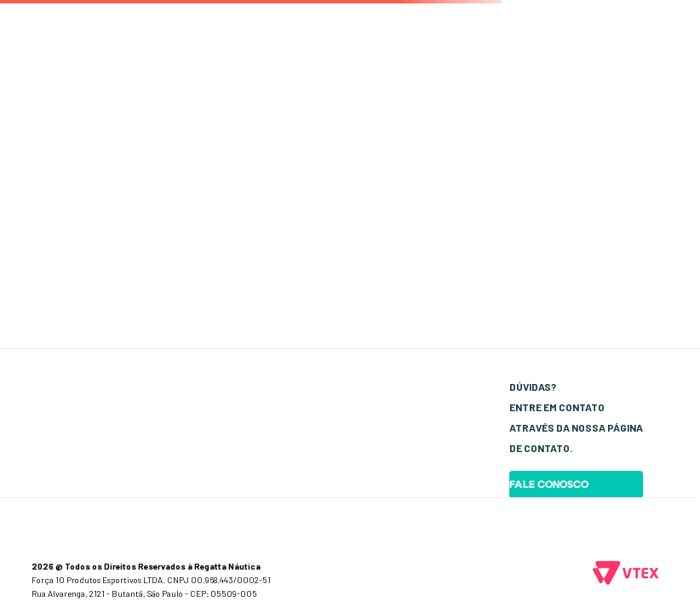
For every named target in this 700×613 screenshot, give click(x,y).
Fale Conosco (549, 484)
